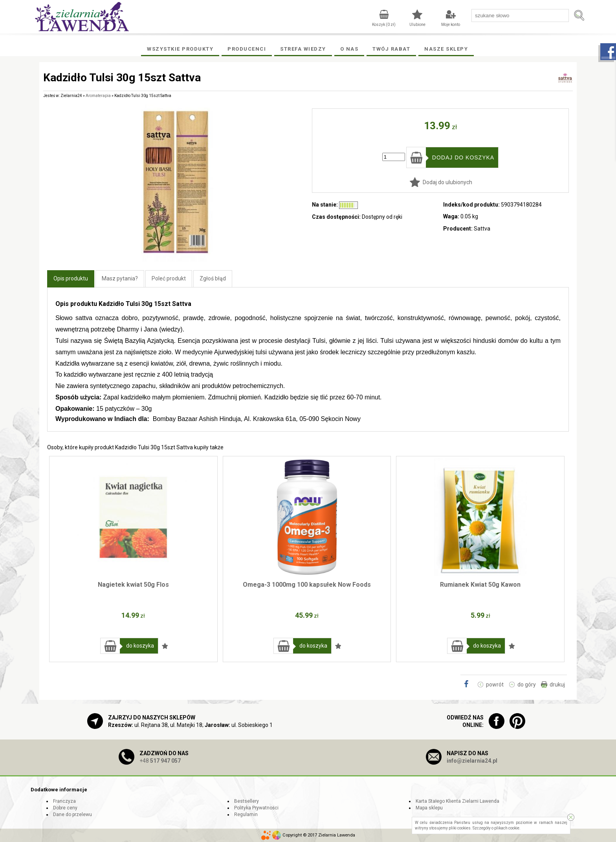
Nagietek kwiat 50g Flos (133, 585)
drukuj (557, 685)
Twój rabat (391, 49)
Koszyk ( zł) (384, 25)
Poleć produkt (169, 278)
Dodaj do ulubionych (447, 182)
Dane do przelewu (72, 815)
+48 (160, 761)
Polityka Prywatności (256, 808)
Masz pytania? (120, 278)
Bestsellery (247, 801)
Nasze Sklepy (446, 49)
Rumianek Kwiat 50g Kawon (480, 585)
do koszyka (140, 646)
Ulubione (417, 25)
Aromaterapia (98, 96)
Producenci (247, 49)
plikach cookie (507, 828)
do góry (527, 685)
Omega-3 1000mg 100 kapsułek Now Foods (307, 585)
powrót (495, 685)
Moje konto (451, 25)
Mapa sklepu (429, 808)
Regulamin (246, 815)
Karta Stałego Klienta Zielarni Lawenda (457, 801)
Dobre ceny (65, 808)
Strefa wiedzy (303, 49)
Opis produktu (71, 278)
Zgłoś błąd (213, 278)
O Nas (349, 49)
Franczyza (64, 801)
